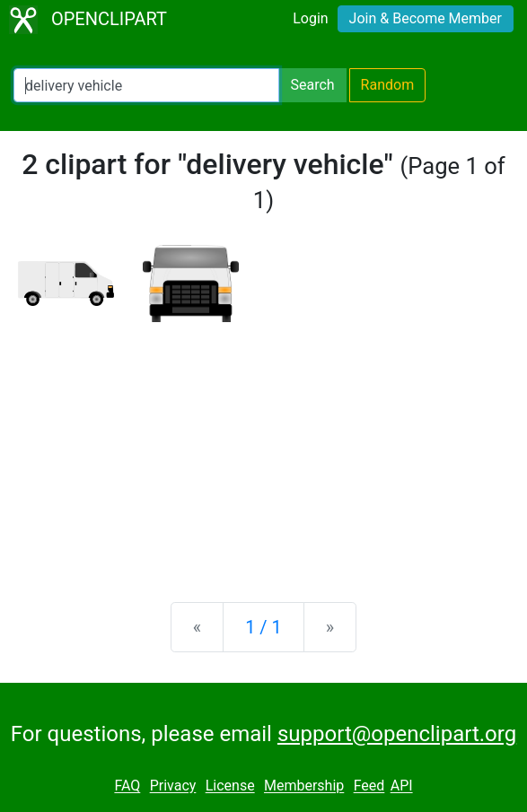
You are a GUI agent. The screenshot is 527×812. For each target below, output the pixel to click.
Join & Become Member (426, 18)
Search (312, 85)
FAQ (127, 786)
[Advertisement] (263, 448)
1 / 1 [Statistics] (263, 627)
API (402, 786)
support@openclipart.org (397, 734)
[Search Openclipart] (146, 85)
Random (388, 85)
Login (310, 18)
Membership (304, 786)
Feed (369, 786)
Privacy (173, 786)
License (230, 786)
